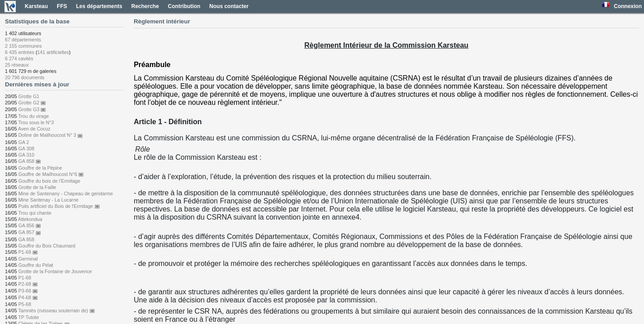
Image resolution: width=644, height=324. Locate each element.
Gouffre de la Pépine (41, 168)
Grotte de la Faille (37, 187)
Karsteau (36, 6)
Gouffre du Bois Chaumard (47, 246)
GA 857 (30, 232)
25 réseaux (17, 65)
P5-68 (25, 304)
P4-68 (28, 297)
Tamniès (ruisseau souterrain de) (56, 310)
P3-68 (28, 291)
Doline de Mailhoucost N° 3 (51, 135)
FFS (62, 6)
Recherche (145, 6)
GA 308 (27, 148)
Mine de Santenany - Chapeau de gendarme (66, 193)
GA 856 (30, 225)
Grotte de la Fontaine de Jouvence (55, 271)
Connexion (628, 6)
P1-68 (28, 252)
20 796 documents (25, 77)
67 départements (23, 40)
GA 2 (24, 142)
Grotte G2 (32, 103)
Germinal (28, 259)
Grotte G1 (29, 96)
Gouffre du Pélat (36, 265)
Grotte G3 (32, 109)
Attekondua (30, 219)
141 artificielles (53, 52)
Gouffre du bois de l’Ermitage (50, 181)
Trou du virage (33, 116)
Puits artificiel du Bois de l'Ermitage (59, 206)
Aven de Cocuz (34, 129)
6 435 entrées (20, 52)
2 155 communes (23, 46)
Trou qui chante (35, 213)
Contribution (184, 6)
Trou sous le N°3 (36, 122)
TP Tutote (28, 317)
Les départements (99, 6)
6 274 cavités (19, 58)
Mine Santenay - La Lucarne (49, 200)
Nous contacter (229, 6)
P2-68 (28, 284)
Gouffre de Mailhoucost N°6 (51, 174)
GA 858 (30, 161)
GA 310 (27, 155)
